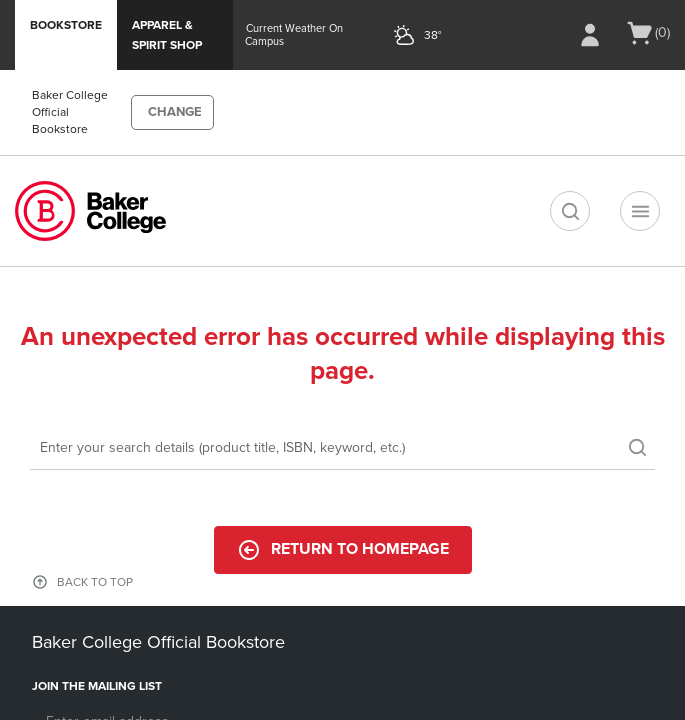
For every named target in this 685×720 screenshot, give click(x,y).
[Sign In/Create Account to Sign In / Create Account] (590, 35)
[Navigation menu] (640, 211)
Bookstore (66, 25)
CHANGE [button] (175, 112)
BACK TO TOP (95, 582)
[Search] (342, 449)
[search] (570, 211)
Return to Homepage (343, 550)
